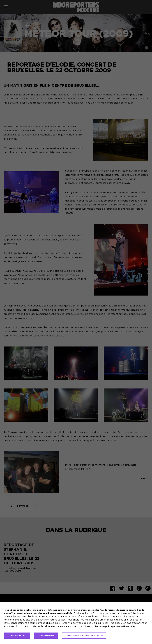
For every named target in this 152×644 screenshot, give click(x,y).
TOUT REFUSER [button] (46, 636)
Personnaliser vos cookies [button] (83, 636)
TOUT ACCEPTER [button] (17, 636)
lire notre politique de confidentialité (115, 626)
